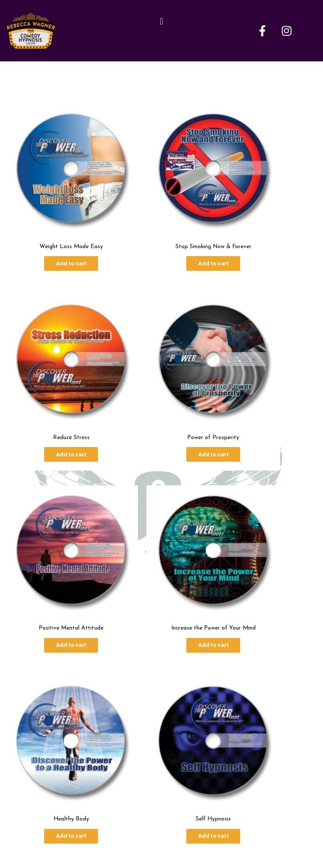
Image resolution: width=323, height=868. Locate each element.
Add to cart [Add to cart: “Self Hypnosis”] (161, 544)
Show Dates (180, 753)
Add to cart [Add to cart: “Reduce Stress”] (269, 229)
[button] (161, 22)
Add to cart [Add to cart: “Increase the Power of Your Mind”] (269, 387)
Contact (224, 753)
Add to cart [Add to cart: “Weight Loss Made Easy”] (54, 229)
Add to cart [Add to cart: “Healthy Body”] (54, 544)
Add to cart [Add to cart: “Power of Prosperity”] (54, 387)
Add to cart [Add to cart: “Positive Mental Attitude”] (161, 387)
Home (96, 753)
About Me (133, 753)
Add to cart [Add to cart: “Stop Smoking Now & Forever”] (161, 229)
